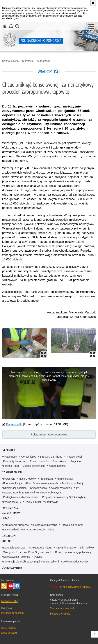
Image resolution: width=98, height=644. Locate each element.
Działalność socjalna (15, 488)
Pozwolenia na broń (72, 525)
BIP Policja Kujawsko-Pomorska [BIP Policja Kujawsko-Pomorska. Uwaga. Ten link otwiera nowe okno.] (76, 587)
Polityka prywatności (60, 613)
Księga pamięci (57, 466)
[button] (91, 27)
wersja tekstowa (9, 633)
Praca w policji (74, 457)
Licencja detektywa (14, 530)
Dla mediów (87, 548)
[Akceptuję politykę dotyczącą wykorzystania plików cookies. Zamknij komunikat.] (93, 3)
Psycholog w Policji (72, 483)
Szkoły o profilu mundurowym (42, 502)
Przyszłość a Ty (12, 502)
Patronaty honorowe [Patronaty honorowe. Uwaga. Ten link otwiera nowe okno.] (15, 461)
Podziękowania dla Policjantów (21, 497)
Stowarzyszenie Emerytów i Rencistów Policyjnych (32, 493)
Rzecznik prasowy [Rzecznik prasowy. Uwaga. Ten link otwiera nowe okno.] (66, 548)
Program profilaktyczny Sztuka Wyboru (64, 497)
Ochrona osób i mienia (42, 530)
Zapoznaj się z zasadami (62, 608)
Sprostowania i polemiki (17, 557)
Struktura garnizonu (51, 457)
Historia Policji (11, 466)
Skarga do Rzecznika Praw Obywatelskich (27, 552)
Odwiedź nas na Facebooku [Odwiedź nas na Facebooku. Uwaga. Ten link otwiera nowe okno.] (17, 586)
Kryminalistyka (65, 479)
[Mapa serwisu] (11, 26)
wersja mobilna (9, 627)
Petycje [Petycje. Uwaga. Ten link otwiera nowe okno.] (38, 557)
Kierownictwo (28, 457)
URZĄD (6, 518)
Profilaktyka (46, 479)
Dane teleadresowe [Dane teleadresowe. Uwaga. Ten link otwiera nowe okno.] (14, 548)
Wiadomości (44, 61)
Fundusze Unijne (13, 483)
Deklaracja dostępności (76, 562)
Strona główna (10, 61)
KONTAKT (7, 541)
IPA (78, 488)
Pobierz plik (14, 424)
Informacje (27, 61)
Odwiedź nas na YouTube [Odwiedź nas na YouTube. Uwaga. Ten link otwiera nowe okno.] (11, 586)
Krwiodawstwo (38, 488)
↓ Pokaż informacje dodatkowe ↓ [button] (49, 434)
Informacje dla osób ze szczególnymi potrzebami (31, 562)
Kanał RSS (4, 586)
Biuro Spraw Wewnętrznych (42, 483)
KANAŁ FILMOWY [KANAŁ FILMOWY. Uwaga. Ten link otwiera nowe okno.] (11, 513)
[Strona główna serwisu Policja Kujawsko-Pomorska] (5, 26)
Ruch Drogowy (27, 479)
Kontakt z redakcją (10, 601)
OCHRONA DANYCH (12, 568)
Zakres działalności (34, 466)
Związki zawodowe (61, 488)
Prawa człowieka (40, 461)
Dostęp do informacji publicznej (73, 552)
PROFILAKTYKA (10, 508)
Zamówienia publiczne (16, 525)
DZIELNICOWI (9, 536)
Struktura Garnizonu (41, 548)
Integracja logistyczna (45, 525)
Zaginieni (76, 461)
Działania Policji (12, 472)
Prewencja (9, 479)
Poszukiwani (60, 461)
